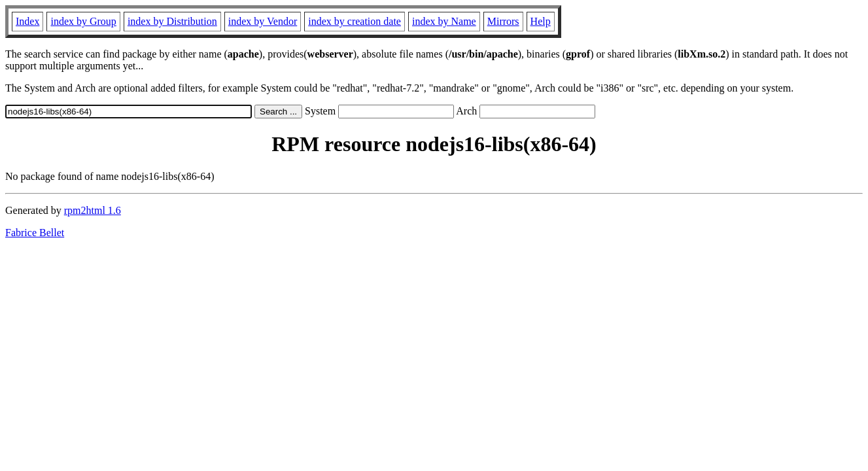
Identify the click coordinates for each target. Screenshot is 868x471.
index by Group (83, 21)
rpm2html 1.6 (93, 210)
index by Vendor (263, 21)
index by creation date (355, 21)
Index (27, 21)
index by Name (444, 21)
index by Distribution (172, 21)
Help (541, 21)
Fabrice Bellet (35, 233)
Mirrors (503, 21)
